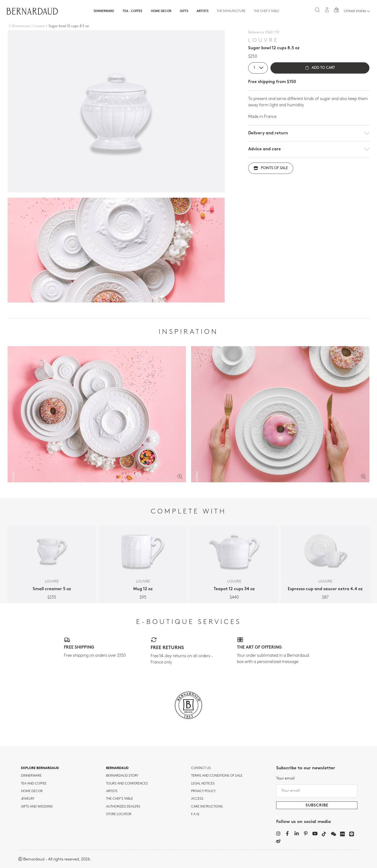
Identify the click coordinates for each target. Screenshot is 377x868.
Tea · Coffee (132, 11)
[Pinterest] (306, 833)
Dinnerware (104, 11)
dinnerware (31, 776)
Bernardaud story (122, 776)
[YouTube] (315, 833)
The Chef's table (266, 11)
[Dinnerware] (19, 26)
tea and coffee (34, 784)
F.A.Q (195, 814)
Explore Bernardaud (40, 768)
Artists (203, 11)
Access (197, 799)
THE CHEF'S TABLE (120, 799)
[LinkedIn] (296, 833)
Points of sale (271, 168)
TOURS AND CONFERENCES (127, 784)
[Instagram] (278, 833)
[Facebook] (287, 833)
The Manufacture (231, 11)
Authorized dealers (123, 807)
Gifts (184, 11)
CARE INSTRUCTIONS (207, 807)
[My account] (327, 10)
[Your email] (317, 791)
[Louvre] (37, 26)
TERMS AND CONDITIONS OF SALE (217, 776)
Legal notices (203, 784)
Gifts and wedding (37, 807)
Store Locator (119, 814)
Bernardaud (117, 768)
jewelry (28, 799)
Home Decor (161, 11)
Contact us (201, 768)
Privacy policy (203, 791)
